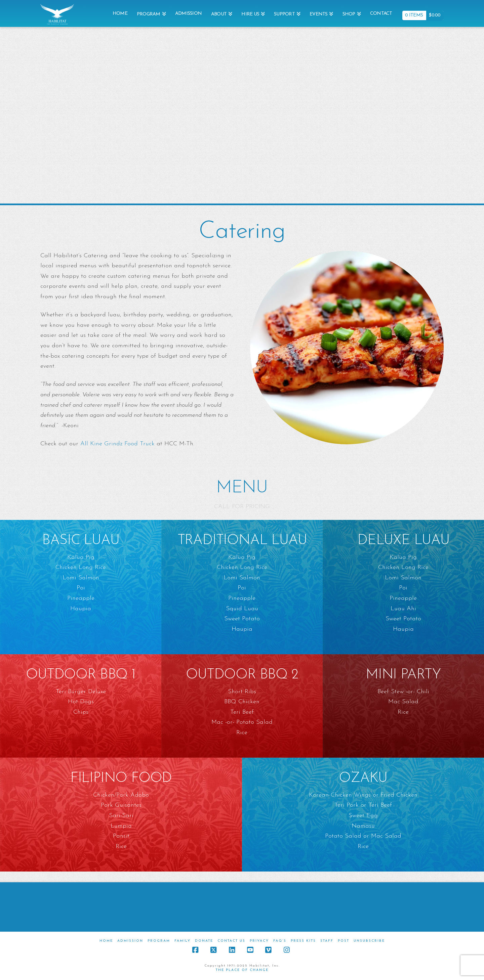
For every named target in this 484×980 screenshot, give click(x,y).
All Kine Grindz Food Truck (117, 444)
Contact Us (231, 941)
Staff (327, 941)
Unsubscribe (369, 941)
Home (106, 941)
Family (183, 941)
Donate (204, 941)
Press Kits (303, 941)
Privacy (259, 941)
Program (159, 941)
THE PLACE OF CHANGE (242, 970)
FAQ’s (280, 941)
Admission (130, 941)
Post (344, 941)
